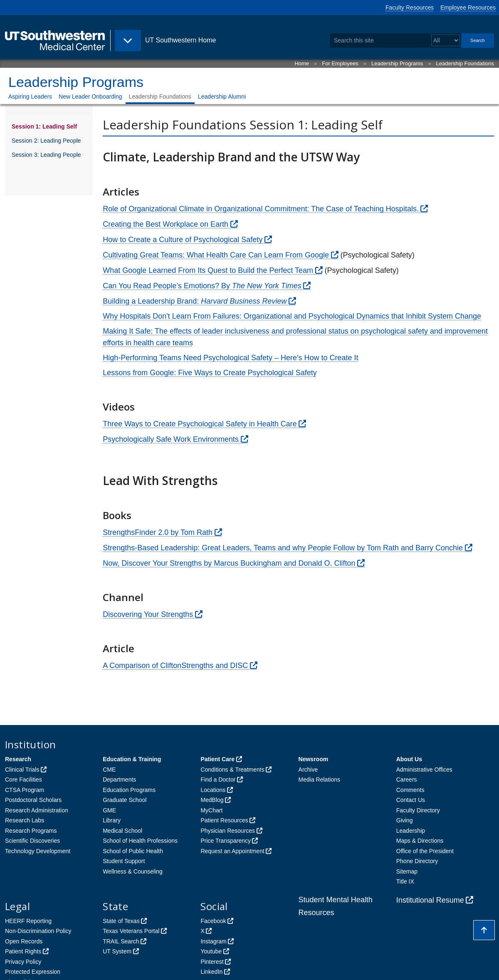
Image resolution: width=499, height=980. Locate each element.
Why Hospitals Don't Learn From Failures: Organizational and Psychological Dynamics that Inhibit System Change (292, 316)
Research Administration (37, 810)
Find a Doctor (218, 780)
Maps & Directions (420, 841)
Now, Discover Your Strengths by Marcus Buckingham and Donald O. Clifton (229, 563)
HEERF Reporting (28, 921)
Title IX (405, 881)
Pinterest (212, 962)
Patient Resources (224, 820)
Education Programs (129, 790)
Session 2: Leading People (46, 141)
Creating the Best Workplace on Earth (166, 224)
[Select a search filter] (446, 41)
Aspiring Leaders (30, 97)
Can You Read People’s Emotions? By (202, 286)
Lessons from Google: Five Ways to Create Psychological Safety (210, 373)
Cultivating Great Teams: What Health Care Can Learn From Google (216, 255)
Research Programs (31, 831)
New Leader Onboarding (90, 97)
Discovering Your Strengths (148, 614)
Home (302, 63)
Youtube (211, 951)
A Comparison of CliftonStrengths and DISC (175, 666)
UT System (117, 951)
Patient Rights (23, 951)
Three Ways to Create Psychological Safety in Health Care (200, 424)
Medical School (122, 831)
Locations (213, 790)
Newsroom (314, 759)
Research (18, 759)
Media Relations (319, 780)
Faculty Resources (410, 7)
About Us (409, 759)
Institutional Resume (430, 900)
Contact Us (411, 800)
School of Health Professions (140, 841)
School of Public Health (133, 851)
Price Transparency (226, 841)
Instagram (213, 941)
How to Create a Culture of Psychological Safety (183, 240)
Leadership (411, 831)
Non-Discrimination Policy (38, 931)
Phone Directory (417, 861)
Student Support (124, 861)
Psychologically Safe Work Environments (171, 439)
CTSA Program (25, 790)
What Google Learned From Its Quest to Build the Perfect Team (208, 270)
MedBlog (212, 800)
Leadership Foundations (465, 63)
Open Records (24, 941)
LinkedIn (211, 972)
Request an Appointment (232, 851)
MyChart (211, 810)
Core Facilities (23, 780)
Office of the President (425, 851)
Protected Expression (33, 972)
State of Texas (121, 921)
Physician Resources (228, 831)
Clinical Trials (22, 770)
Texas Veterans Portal (131, 931)
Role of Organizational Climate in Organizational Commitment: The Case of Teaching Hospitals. (261, 209)
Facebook (213, 921)
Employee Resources (468, 7)
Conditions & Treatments (232, 770)
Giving (405, 820)
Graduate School (125, 800)
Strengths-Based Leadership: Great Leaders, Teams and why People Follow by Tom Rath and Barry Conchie (283, 548)
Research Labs (25, 820)
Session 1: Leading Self (44, 126)
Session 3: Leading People (46, 155)
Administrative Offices (424, 770)
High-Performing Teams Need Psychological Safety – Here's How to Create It (230, 358)
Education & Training (132, 759)
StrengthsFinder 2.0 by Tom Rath (158, 532)
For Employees (340, 63)
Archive (308, 770)
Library (112, 820)
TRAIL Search (121, 941)
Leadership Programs (397, 63)
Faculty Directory (418, 810)
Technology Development (38, 851)
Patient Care (217, 759)
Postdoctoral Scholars (33, 800)
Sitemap (407, 871)
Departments (119, 780)
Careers (407, 780)
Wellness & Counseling (133, 871)
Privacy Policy (23, 962)
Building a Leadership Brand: (195, 301)
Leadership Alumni (222, 97)
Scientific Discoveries (32, 841)
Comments (410, 790)
